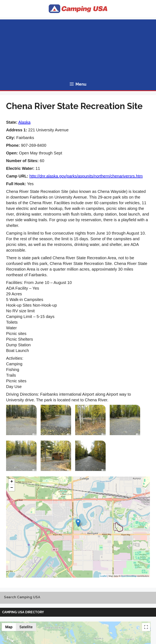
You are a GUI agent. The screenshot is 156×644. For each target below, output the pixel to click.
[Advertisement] (78, 48)
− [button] (12, 488)
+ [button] (12, 482)
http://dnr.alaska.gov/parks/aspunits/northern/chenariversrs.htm (86, 176)
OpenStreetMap (129, 576)
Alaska (24, 122)
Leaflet (103, 576)
